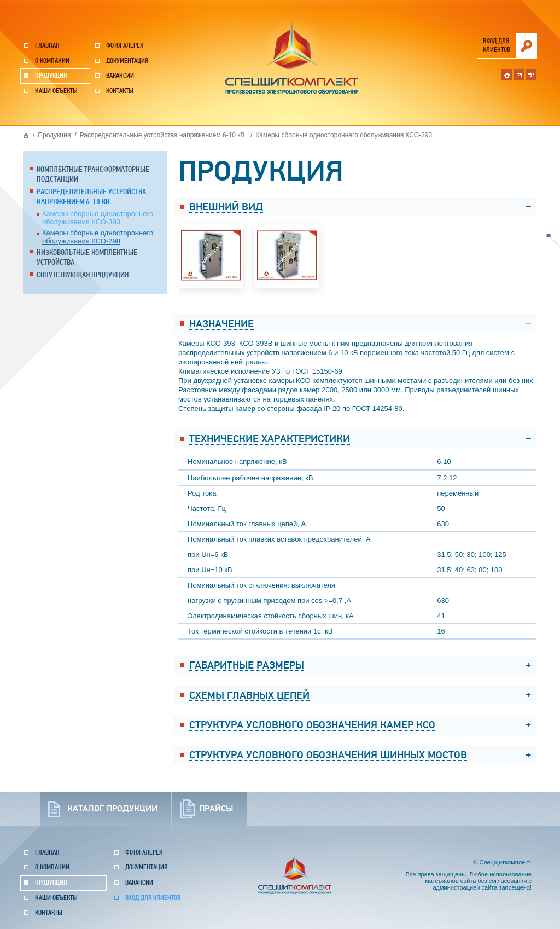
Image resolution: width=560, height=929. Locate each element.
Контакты (120, 91)
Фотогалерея (125, 46)
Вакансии (120, 76)
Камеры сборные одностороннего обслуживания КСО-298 (98, 237)
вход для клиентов (497, 46)
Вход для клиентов (153, 898)
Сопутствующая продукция (83, 275)
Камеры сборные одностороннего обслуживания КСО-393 (98, 218)
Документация (127, 61)
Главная (47, 46)
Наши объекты (56, 91)
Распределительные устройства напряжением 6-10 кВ (163, 135)
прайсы (216, 809)
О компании (52, 61)
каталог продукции (112, 809)
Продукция (51, 76)
